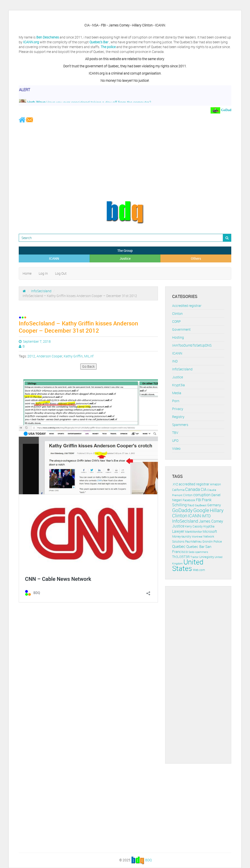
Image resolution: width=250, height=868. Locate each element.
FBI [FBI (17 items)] (199, 500)
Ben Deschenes (48, 37)
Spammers (180, 425)
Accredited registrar (187, 306)
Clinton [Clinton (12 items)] (188, 495)
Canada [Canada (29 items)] (193, 489)
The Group (125, 250)
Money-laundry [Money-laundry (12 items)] (182, 536)
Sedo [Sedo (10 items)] (191, 552)
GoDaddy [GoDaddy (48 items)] (182, 510)
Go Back (88, 366)
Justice (125, 258)
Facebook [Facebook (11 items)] (189, 500)
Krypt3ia (178, 385)
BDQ (148, 860)
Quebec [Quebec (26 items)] (179, 546)
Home (27, 273)
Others (196, 258)
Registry (178, 417)
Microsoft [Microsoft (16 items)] (210, 531)
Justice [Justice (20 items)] (178, 526)
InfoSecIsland (41, 291)
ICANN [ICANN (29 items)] (194, 516)
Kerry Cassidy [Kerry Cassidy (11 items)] (194, 526)
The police (108, 47)
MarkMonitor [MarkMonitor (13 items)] (193, 532)
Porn (176, 401)
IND (175, 361)
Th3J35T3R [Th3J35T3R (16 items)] (181, 557)
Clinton (177, 314)
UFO (175, 440)
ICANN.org (31, 42)
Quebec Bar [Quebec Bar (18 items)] (195, 546)
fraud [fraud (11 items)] (191, 505)
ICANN (54, 258)
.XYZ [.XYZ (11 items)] (175, 484)
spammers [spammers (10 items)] (202, 552)
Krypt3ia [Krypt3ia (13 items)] (209, 526)
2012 (31, 356)
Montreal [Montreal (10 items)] (197, 536)
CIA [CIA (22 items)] (204, 489)
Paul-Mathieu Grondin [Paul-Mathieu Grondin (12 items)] (199, 542)
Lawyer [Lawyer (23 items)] (178, 531)
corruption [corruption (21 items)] (202, 495)
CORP (176, 321)
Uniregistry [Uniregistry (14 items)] (207, 557)
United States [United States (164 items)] (188, 565)
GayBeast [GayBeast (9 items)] (201, 505)
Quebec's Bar (99, 42)
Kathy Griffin (73, 356)
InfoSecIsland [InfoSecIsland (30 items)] (185, 521)
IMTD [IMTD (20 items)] (206, 516)
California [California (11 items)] (178, 490)
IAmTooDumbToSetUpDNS (192, 345)
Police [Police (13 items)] (218, 541)
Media (177, 393)
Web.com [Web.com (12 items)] (199, 570)
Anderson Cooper (49, 356)
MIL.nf (89, 356)
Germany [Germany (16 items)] (214, 505)
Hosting (178, 337)
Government (181, 329)
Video (176, 448)
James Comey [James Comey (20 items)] (211, 521)
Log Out (61, 273)
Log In (43, 273)
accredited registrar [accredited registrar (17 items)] (194, 484)
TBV (175, 433)
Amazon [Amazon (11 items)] (216, 484)
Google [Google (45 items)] (201, 510)
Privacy (178, 409)
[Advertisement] (125, 162)
